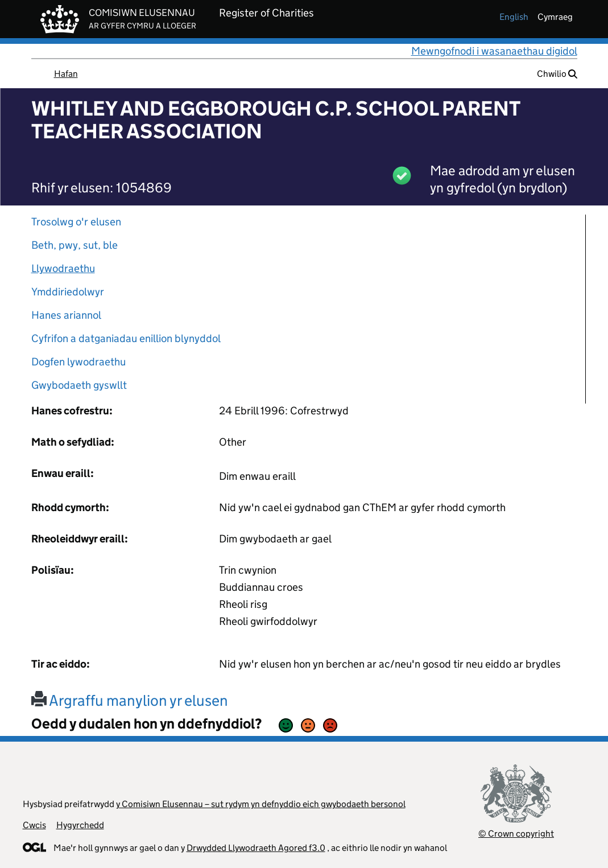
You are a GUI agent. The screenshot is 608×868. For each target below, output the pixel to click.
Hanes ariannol (66, 315)
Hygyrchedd (80, 825)
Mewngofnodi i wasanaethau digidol (494, 51)
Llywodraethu (63, 268)
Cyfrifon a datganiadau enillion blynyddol (126, 338)
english (514, 17)
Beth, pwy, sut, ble (75, 245)
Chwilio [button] (557, 74)
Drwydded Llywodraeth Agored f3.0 (256, 848)
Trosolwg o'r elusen (76, 222)
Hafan (66, 74)
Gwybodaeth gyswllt (79, 385)
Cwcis (34, 825)
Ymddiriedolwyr (68, 292)
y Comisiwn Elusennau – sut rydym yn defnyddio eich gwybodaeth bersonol (261, 804)
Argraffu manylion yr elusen (130, 700)
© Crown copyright (516, 834)
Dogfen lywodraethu (78, 362)
